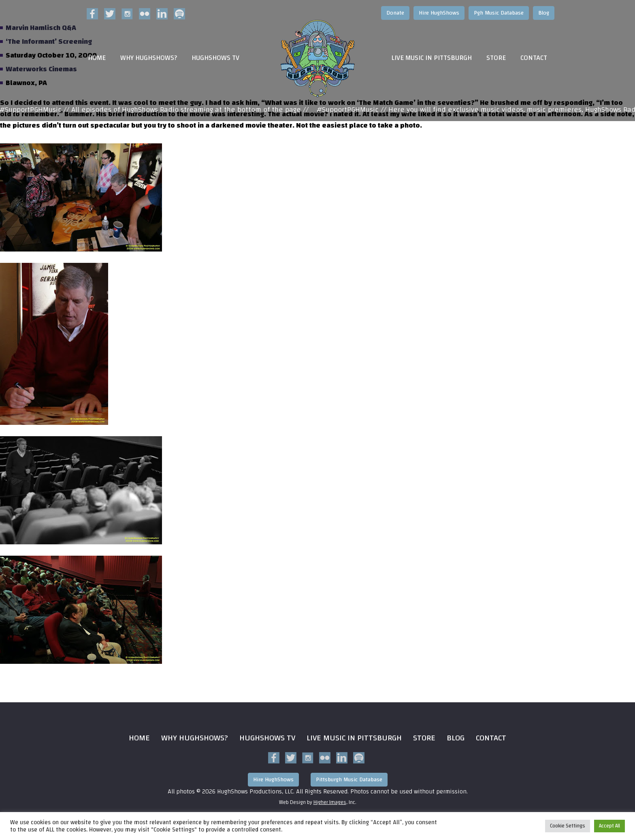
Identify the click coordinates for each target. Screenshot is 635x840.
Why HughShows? (149, 58)
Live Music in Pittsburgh (432, 58)
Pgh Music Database (499, 13)
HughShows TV (215, 58)
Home (97, 58)
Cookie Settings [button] (568, 826)
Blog (544, 13)
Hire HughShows (439, 13)
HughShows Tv (267, 738)
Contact (534, 58)
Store (496, 58)
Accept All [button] (609, 826)
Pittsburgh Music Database (349, 780)
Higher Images (330, 802)
